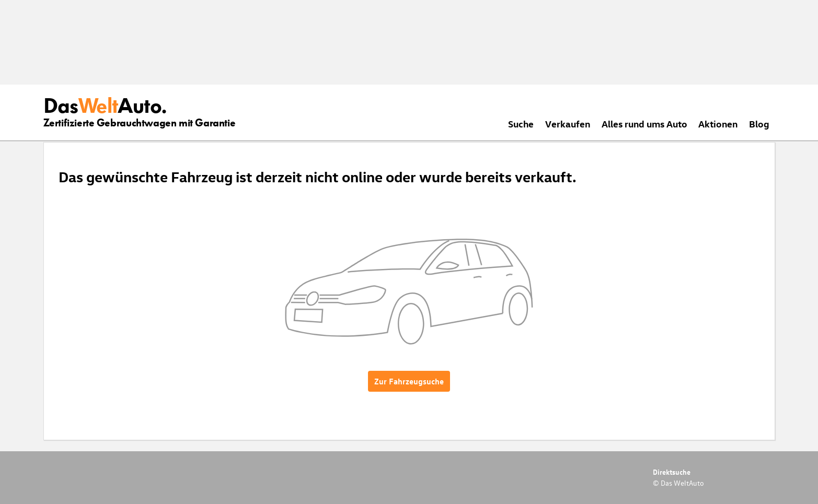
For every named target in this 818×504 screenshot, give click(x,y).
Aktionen (718, 124)
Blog (759, 124)
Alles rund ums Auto (644, 124)
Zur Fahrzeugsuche (409, 381)
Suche (521, 124)
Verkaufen (568, 124)
